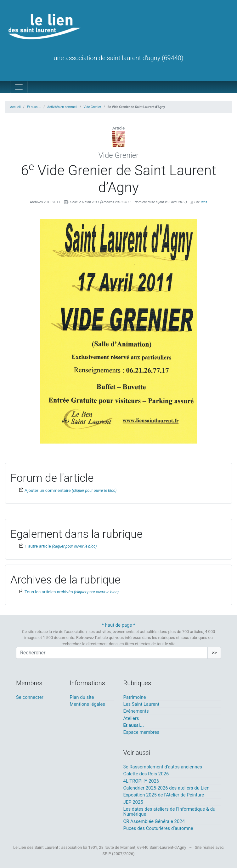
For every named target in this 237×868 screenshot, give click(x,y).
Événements (136, 711)
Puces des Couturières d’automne (158, 828)
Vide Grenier (93, 107)
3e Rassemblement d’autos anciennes (163, 767)
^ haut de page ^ (119, 625)
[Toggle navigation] (19, 87)
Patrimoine (135, 697)
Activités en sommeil (62, 107)
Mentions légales (87, 704)
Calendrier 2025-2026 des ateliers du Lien (166, 788)
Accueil (15, 107)
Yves (204, 202)
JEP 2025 (133, 802)
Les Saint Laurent (141, 704)
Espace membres (141, 732)
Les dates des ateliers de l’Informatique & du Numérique (169, 812)
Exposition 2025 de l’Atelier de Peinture (164, 795)
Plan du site (82, 697)
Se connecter (30, 697)
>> (214, 653)
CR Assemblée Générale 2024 (154, 821)
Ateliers (131, 718)
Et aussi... (34, 107)
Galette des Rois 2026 (146, 774)
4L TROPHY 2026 (141, 781)
